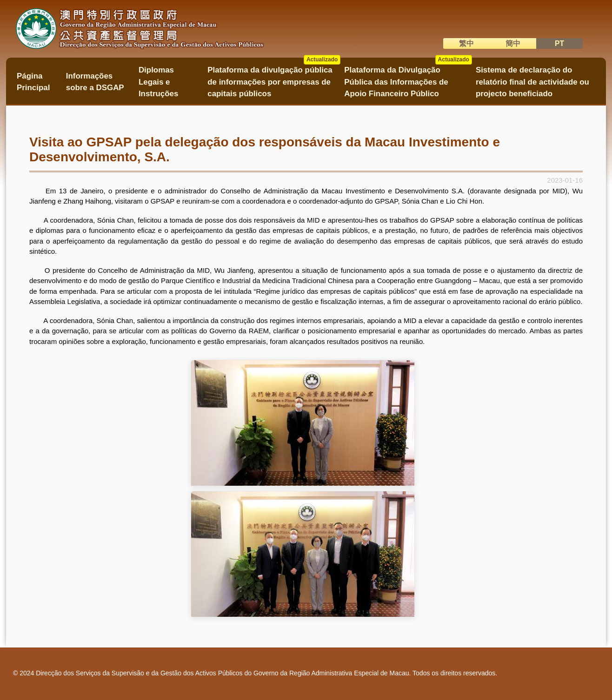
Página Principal (33, 82)
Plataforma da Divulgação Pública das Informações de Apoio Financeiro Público (408, 79)
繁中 (466, 43)
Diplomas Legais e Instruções (158, 82)
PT (559, 43)
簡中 (513, 43)
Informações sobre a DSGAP (95, 82)
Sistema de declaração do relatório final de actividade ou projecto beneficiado (532, 82)
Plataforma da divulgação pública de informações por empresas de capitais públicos (274, 79)
